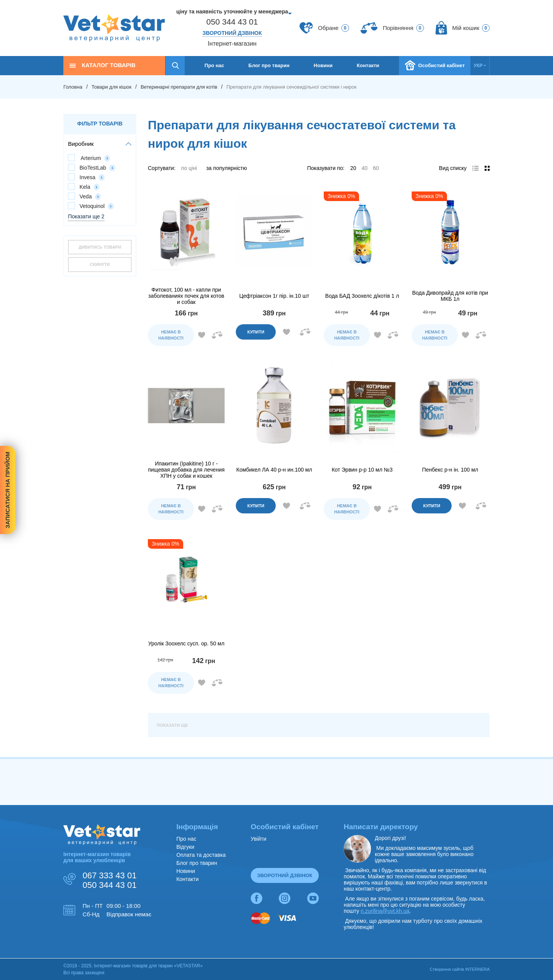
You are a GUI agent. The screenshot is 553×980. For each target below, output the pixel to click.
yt (313, 895)
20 (353, 168)
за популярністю (227, 168)
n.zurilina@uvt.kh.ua (385, 911)
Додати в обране (202, 335)
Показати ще (172, 725)
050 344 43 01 (232, 22)
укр (478, 66)
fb (257, 895)
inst (285, 895)
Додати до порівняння (217, 335)
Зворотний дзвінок (232, 33)
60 (376, 168)
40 (364, 168)
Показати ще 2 (86, 216)
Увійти (259, 839)
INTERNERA (477, 969)
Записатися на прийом (7, 490)
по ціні (189, 168)
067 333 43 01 (110, 875)
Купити (256, 332)
